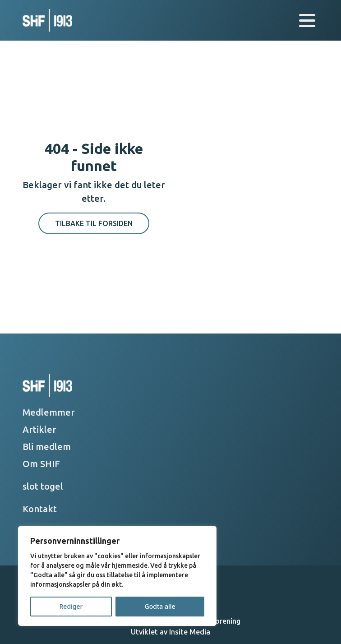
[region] (117, 576)
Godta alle (160, 606)
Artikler (39, 429)
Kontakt (40, 509)
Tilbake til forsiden (94, 223)
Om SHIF (41, 464)
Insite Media (190, 632)
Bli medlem (47, 447)
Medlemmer (49, 412)
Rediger (71, 606)
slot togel (43, 486)
